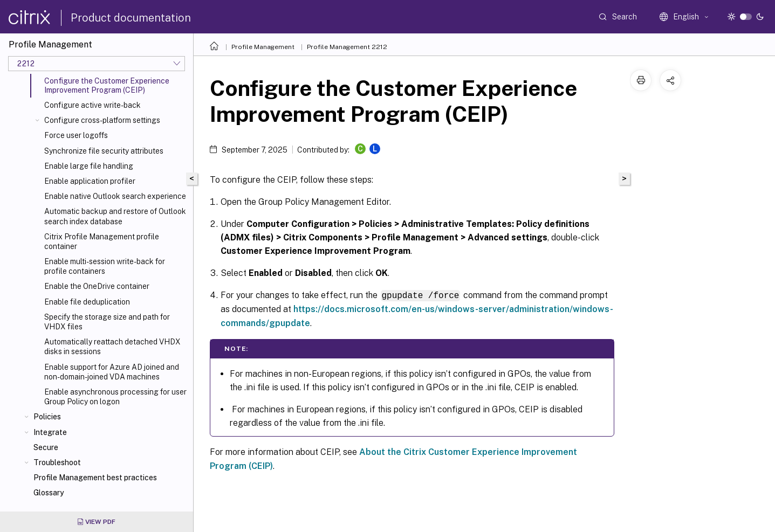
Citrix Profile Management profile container (102, 241)
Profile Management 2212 (347, 47)
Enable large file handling (89, 166)
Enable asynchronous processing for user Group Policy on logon (115, 397)
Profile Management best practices (95, 478)
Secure (46, 447)
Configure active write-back (92, 105)
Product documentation (131, 18)
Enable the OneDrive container (97, 286)
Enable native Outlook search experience (115, 196)
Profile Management (263, 47)
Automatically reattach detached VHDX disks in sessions (112, 347)
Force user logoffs (76, 135)
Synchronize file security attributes (104, 151)
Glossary (49, 493)
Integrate (50, 432)
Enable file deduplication (87, 302)
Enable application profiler (90, 181)
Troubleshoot (57, 462)
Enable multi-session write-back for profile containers (105, 266)
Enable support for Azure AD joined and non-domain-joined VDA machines (112, 372)
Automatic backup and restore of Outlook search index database (115, 216)
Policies (47, 417)
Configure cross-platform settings (102, 120)
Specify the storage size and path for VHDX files (107, 322)
